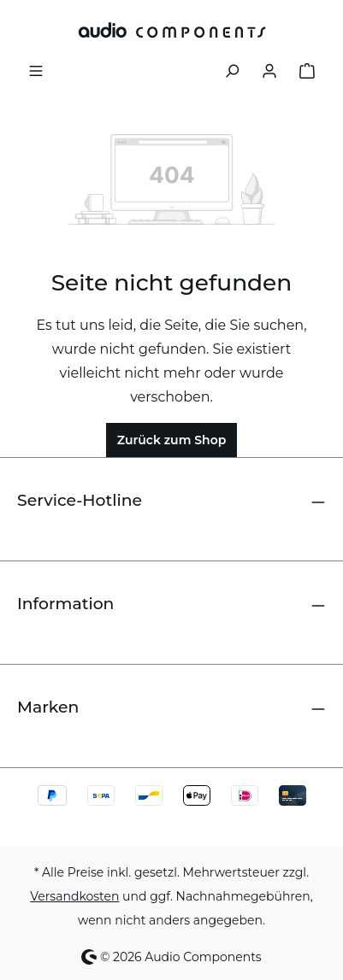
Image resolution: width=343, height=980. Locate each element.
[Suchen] (232, 69)
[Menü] (36, 69)
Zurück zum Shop (172, 440)
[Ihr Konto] (269, 69)
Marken (48, 707)
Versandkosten (74, 896)
